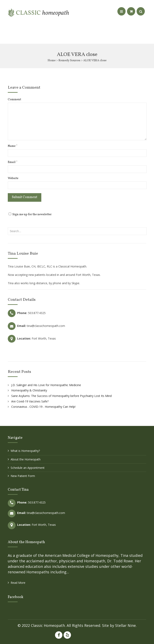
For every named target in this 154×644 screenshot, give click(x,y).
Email (13, 162)
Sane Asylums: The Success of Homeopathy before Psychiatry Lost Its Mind (61, 396)
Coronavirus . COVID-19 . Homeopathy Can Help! (43, 407)
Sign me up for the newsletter (30, 214)
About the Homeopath (26, 459)
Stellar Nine (125, 625)
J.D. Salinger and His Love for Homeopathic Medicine (46, 385)
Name (13, 146)
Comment (14, 100)
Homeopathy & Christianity (29, 390)
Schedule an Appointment (28, 468)
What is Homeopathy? (25, 451)
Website (13, 178)
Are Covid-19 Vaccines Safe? (30, 401)
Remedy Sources (69, 61)
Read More (18, 583)
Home (52, 61)
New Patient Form (23, 476)
